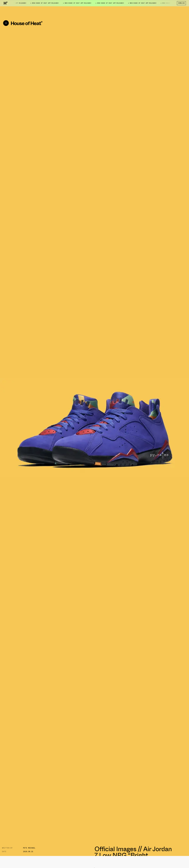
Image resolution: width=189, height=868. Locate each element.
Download (181, 3)
